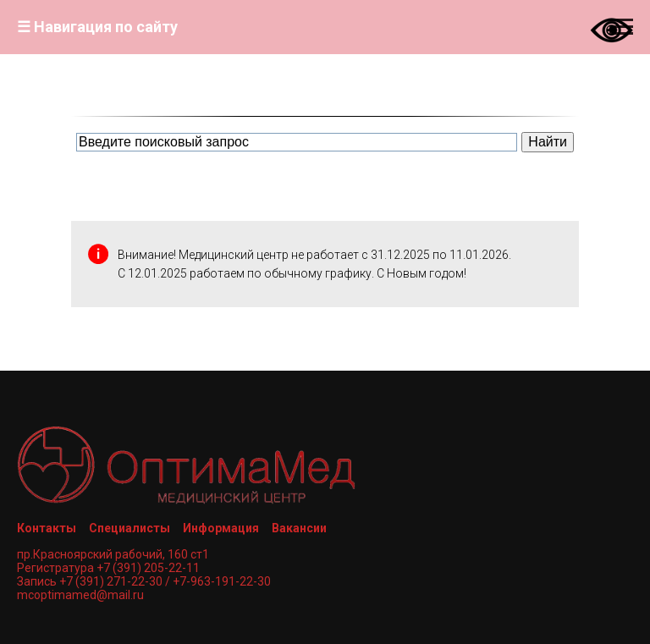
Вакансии (299, 528)
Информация (221, 528)
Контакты (47, 528)
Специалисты (129, 528)
